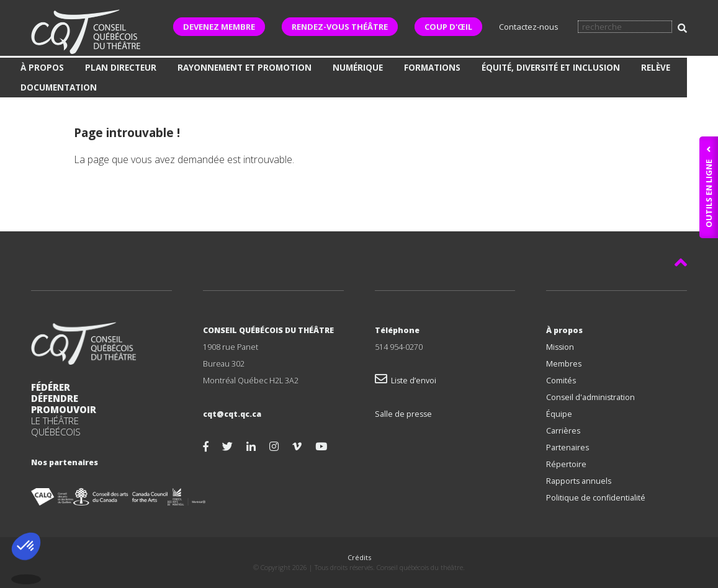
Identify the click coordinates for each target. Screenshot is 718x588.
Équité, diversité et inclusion (551, 68)
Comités (561, 381)
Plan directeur (121, 68)
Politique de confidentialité (596, 498)
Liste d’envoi (406, 381)
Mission (560, 347)
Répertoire (566, 464)
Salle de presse (403, 414)
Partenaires (568, 448)
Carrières (563, 431)
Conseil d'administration (590, 397)
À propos (42, 68)
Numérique (358, 68)
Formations (432, 68)
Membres (564, 364)
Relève (656, 68)
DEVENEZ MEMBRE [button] (219, 27)
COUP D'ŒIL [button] (448, 27)
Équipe (559, 414)
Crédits (359, 557)
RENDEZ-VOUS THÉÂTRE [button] (340, 27)
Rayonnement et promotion (245, 68)
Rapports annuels (579, 481)
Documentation (59, 87)
